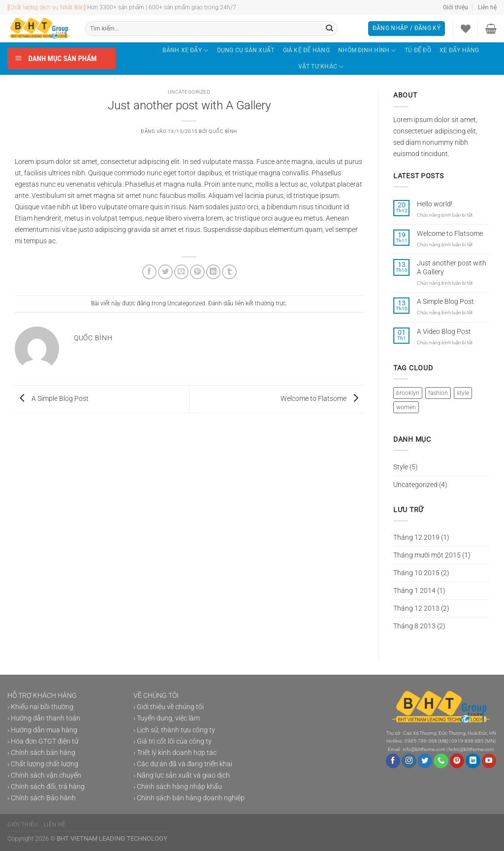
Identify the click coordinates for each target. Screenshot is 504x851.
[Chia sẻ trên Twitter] (165, 272)
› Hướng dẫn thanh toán (44, 718)
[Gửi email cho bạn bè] (182, 272)
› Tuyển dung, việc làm (167, 718)
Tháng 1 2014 (414, 591)
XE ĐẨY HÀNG (459, 50)
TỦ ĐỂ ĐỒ (418, 50)
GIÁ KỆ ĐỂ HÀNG (306, 50)
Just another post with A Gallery (452, 267)
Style (401, 467)
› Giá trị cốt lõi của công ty (173, 741)
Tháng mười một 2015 (427, 555)
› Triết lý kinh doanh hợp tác (175, 753)
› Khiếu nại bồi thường (40, 707)
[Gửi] (330, 29)
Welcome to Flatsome (322, 399)
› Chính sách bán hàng (41, 753)
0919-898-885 (468, 741)
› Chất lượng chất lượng (43, 764)
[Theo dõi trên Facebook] (393, 761)
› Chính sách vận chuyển (44, 775)
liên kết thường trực (260, 303)
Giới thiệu (456, 7)
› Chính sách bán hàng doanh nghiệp (189, 798)
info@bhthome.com (424, 749)
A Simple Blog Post (52, 399)
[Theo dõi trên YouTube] (489, 761)
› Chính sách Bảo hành (42, 798)
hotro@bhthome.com (471, 749)
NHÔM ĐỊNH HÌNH (367, 50)
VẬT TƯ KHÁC (321, 67)
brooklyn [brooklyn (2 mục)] (408, 393)
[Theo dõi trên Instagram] (409, 761)
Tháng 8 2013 (414, 626)
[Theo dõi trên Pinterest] (457, 761)
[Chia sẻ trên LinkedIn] (214, 272)
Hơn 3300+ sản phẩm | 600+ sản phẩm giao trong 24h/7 (155, 7)
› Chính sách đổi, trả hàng (46, 787)
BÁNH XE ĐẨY (185, 50)
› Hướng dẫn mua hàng (42, 730)
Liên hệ (487, 7)
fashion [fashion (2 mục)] (438, 393)
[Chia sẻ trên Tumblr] (229, 272)
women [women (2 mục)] (406, 407)
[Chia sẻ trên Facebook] (150, 272)
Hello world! (435, 204)
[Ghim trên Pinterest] (197, 272)
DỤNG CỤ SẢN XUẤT (246, 50)
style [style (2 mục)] (463, 393)
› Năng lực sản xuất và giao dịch (182, 775)
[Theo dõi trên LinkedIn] (473, 761)
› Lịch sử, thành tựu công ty (174, 730)
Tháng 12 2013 (416, 608)
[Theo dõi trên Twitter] (425, 761)
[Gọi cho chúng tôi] (441, 761)
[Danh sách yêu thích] (466, 29)
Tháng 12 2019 (416, 538)
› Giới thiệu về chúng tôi (169, 707)
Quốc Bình (223, 131)
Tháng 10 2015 (416, 573)
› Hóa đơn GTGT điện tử (43, 741)
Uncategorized (189, 92)
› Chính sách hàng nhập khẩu (178, 787)
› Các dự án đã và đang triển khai (183, 764)
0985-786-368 (421, 741)
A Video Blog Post (444, 332)
